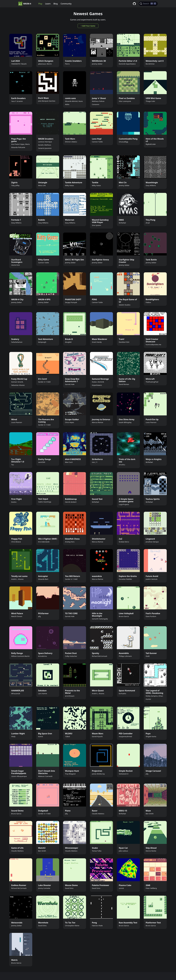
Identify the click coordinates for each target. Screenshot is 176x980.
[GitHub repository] (134, 4)
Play (40, 4)
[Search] (148, 4)
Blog (55, 4)
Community (66, 4)
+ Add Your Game (88, 26)
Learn (48, 4)
